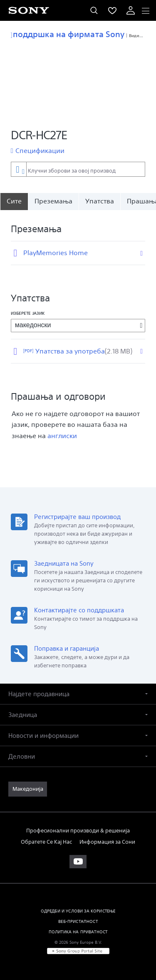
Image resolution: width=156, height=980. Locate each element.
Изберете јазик (28, 313)
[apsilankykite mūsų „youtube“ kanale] (78, 862)
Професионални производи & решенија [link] (78, 831)
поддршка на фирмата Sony (68, 34)
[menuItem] (112, 10)
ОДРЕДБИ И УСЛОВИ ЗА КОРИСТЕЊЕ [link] (78, 911)
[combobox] (78, 169)
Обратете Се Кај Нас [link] (46, 842)
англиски (62, 436)
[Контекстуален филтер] (19, 169)
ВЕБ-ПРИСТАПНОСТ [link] (78, 921)
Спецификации (40, 151)
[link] (28, 789)
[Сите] (14, 201)
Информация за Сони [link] (107, 842)
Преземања (53, 201)
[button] (78, 694)
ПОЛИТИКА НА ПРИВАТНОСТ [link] (78, 932)
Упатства (100, 201)
